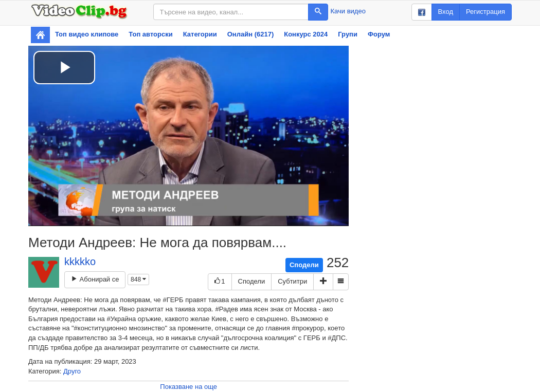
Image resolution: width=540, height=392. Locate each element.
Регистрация (485, 12)
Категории (200, 34)
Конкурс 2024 (306, 34)
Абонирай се (95, 279)
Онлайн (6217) (251, 34)
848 (138, 279)
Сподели (304, 265)
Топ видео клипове (87, 34)
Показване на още (188, 387)
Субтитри (292, 281)
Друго (72, 371)
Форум (379, 34)
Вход (446, 12)
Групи (348, 34)
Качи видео (348, 11)
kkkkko (80, 262)
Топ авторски (150, 34)
